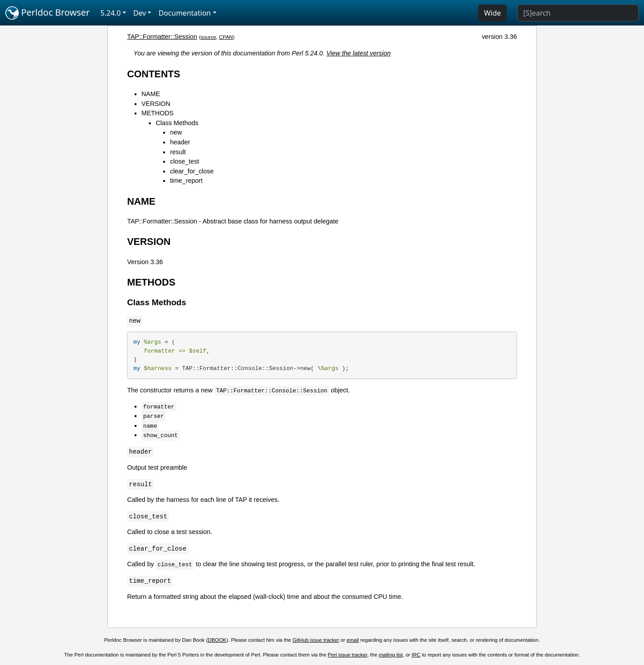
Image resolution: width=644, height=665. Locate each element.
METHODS (157, 113)
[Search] (578, 13)
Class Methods (177, 123)
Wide (492, 13)
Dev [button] (140, 13)
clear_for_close (192, 171)
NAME (151, 94)
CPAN (226, 37)
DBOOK (217, 640)
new (176, 132)
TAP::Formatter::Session (162, 37)
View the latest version (359, 53)
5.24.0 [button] (111, 13)
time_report (186, 181)
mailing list (391, 655)
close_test (184, 161)
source (209, 37)
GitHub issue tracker (316, 640)
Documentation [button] (184, 13)
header (180, 142)
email (353, 640)
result (178, 152)
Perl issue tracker (347, 655)
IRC (416, 655)
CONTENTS (154, 74)
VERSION (156, 104)
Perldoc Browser (48, 13)
